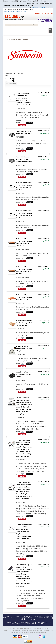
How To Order (16, 624)
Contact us (38, 616)
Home (8, 616)
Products (17, 616)
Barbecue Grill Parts (30, 624)
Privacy (13, 618)
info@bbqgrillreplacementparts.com (15, 12)
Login (50, 7)
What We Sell (25, 622)
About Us (27, 616)
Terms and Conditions (44, 618)
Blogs (43, 624)
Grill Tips (23, 619)
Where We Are (11, 622)
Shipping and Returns (26, 618)
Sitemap (33, 619)
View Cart (43, 7)
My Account (35, 7)
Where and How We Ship (41, 622)
